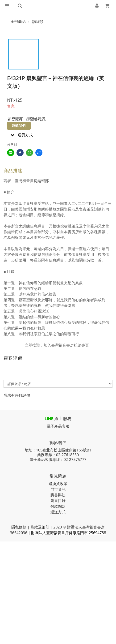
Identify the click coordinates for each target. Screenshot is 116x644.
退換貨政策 (58, 484)
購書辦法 (58, 495)
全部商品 (18, 21)
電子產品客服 (58, 426)
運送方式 (58, 512)
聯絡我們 (19, 126)
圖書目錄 (58, 501)
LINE (49, 419)
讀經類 (38, 21)
